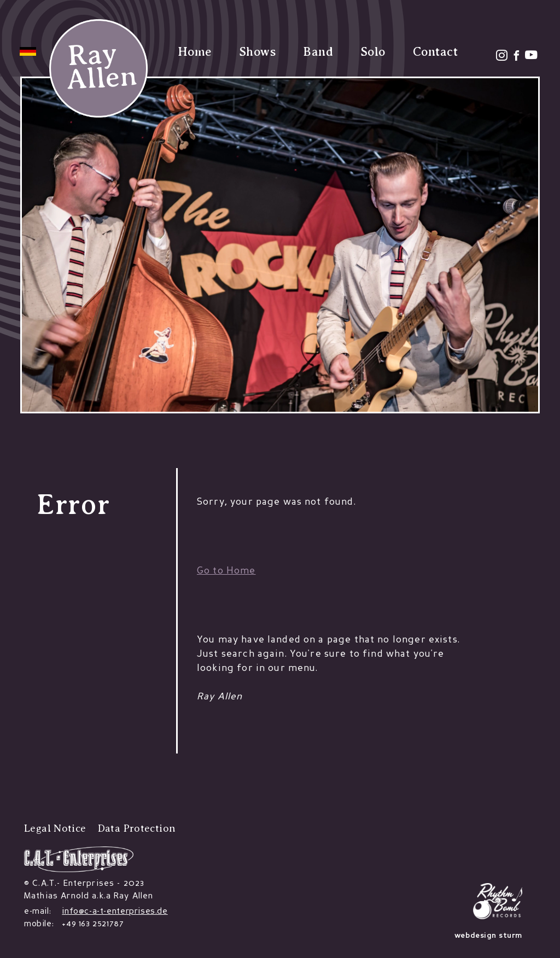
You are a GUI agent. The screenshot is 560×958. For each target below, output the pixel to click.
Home (195, 52)
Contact (435, 52)
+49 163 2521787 (93, 924)
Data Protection (137, 828)
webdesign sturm (488, 936)
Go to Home (226, 571)
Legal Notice (55, 828)
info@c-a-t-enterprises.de (115, 912)
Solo (373, 52)
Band (318, 52)
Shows (257, 52)
